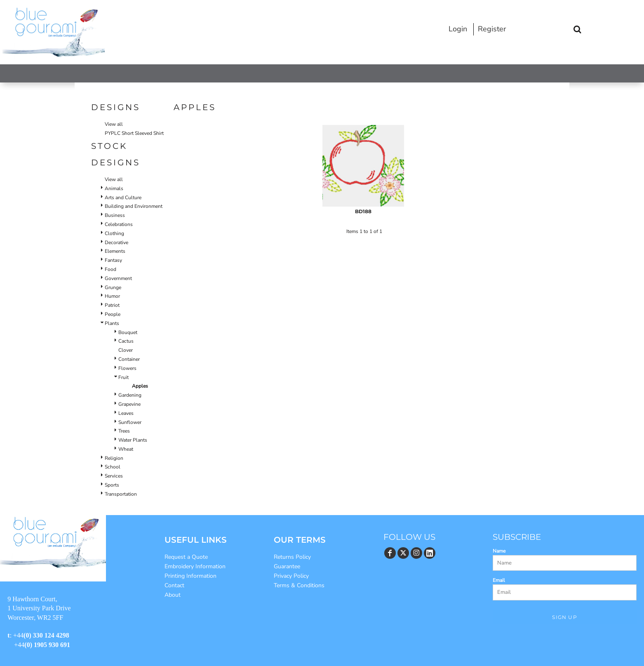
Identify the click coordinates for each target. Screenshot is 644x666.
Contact (174, 585)
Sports (112, 485)
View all (114, 124)
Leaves (126, 413)
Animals (114, 188)
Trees (124, 431)
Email (499, 580)
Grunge (113, 287)
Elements (115, 251)
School (113, 467)
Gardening (130, 395)
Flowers (127, 368)
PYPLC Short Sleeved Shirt (134, 133)
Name (499, 551)
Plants (112, 323)
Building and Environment (134, 206)
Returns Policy (292, 557)
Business (115, 215)
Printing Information (190, 576)
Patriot (112, 305)
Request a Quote (186, 557)
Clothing (114, 233)
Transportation (121, 494)
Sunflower (130, 422)
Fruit (123, 377)
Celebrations (119, 224)
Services (114, 476)
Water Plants (133, 440)
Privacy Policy (291, 576)
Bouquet (128, 332)
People (113, 314)
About (173, 595)
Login (458, 29)
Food (110, 269)
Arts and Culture (123, 198)
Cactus (126, 341)
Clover (126, 350)
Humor (112, 296)
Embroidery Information (195, 566)
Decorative (116, 242)
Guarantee (287, 566)
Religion (114, 458)
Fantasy (113, 260)
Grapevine (129, 404)
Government (118, 278)
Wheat (126, 449)
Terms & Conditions (299, 585)
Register (492, 29)
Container (129, 359)
